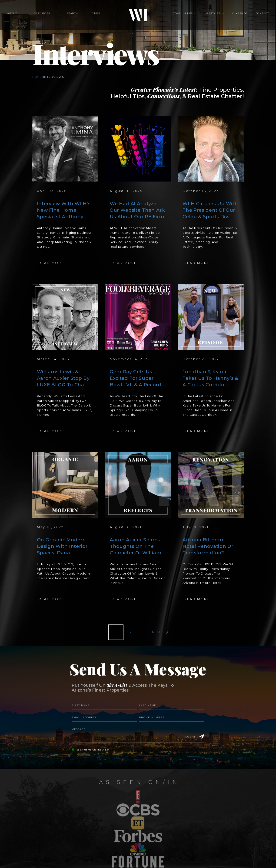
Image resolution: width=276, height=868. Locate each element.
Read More (51, 263)
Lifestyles (209, 16)
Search (76, 16)
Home (37, 77)
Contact (252, 16)
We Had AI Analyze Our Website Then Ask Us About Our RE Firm (137, 210)
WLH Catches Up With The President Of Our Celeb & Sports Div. (210, 210)
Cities (95, 16)
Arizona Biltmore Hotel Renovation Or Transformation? (211, 546)
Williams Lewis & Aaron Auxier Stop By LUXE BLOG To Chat (63, 378)
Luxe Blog (233, 16)
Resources (49, 16)
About (22, 16)
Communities (183, 16)
